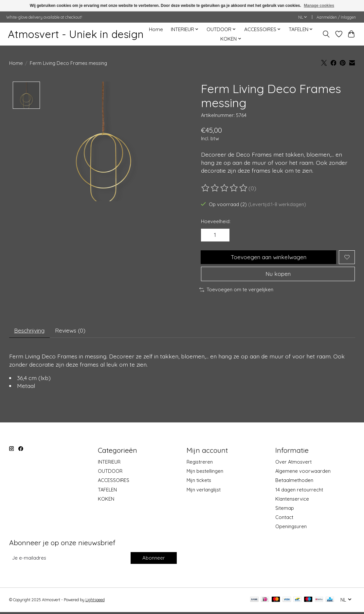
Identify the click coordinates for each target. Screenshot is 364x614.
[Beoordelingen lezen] (225, 188)
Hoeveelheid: (216, 221)
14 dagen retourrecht (299, 491)
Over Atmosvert (293, 464)
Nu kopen (278, 275)
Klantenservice (292, 500)
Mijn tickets (199, 482)
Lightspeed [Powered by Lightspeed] (95, 602)
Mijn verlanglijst (204, 491)
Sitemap (285, 510)
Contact (284, 519)
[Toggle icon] (326, 34)
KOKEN (106, 500)
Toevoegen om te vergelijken (236, 291)
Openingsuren (291, 528)
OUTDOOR (110, 473)
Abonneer (154, 560)
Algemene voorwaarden (303, 473)
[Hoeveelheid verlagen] (208, 235)
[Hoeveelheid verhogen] (222, 235)
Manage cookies (319, 6)
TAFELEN (107, 491)
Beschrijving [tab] (30, 332)
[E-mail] (69, 560)
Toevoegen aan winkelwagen (268, 258)
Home (156, 29)
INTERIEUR (109, 464)
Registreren (200, 464)
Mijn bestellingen (205, 473)
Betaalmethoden (294, 482)
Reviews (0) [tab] (72, 332)
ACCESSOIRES (114, 482)
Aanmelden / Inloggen (336, 17)
